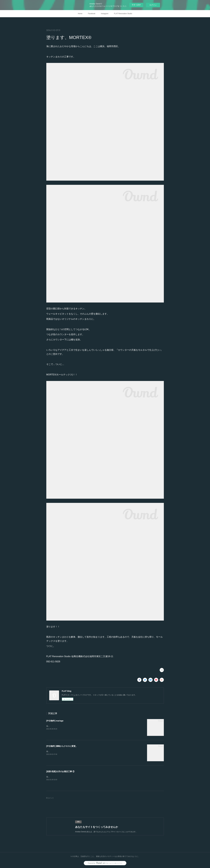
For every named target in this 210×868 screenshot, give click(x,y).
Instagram (105, 14)
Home (80, 14)
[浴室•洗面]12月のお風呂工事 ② (60, 771)
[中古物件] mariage (55, 721)
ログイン (153, 5)
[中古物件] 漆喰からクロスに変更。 (62, 746)
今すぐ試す (136, 5)
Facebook (92, 14)
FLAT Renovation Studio (123, 14)
